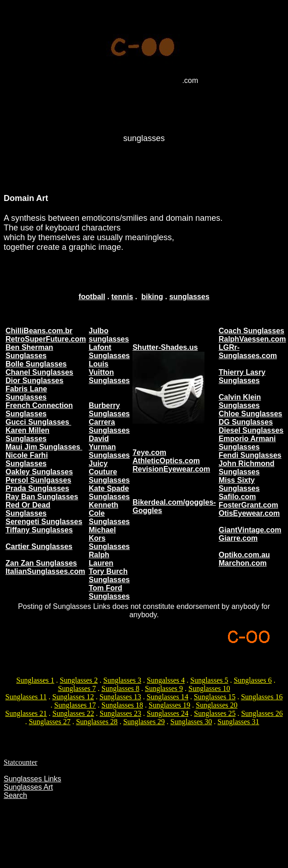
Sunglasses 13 (120, 697)
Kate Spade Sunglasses (109, 493)
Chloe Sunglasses (251, 414)
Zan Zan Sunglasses (41, 563)
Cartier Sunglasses (39, 546)
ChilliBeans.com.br (39, 331)
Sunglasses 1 (35, 680)
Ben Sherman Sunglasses (29, 351)
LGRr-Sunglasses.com (248, 351)
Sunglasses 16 (262, 697)
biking (152, 297)
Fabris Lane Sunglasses (26, 393)
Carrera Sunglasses (109, 426)
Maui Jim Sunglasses (44, 447)
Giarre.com (238, 538)
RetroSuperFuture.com (46, 339)
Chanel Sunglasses (39, 372)
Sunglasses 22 (73, 713)
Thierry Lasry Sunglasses (242, 376)
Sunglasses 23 (120, 713)
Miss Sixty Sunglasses (239, 484)
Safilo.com (237, 497)
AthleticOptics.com (166, 461)
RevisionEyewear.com (171, 469)
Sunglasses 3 (122, 680)
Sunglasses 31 (238, 722)
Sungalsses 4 (166, 680)
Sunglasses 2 (79, 680)
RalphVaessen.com (252, 339)
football (92, 297)
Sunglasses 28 (97, 722)
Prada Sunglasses (37, 488)
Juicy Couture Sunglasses (109, 472)
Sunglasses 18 (122, 705)
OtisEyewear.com (249, 513)
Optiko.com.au (244, 555)
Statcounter (21, 762)
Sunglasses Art (28, 787)
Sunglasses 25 (215, 713)
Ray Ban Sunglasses (42, 497)
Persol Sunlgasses (38, 480)
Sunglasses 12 (73, 697)
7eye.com (149, 452)
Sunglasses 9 (164, 688)
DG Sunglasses (246, 422)
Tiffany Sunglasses (39, 530)
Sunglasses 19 (169, 705)
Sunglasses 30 (191, 722)
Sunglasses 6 (252, 680)
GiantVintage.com (250, 530)
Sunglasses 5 (209, 680)
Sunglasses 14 (168, 697)
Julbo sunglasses (109, 335)
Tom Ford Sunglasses (109, 592)
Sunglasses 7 (77, 688)
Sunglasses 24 (168, 713)
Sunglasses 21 (26, 713)
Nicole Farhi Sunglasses (27, 459)
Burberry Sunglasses (109, 410)
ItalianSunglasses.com (45, 571)
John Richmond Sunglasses (247, 468)
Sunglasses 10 (209, 688)
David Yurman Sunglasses (109, 447)
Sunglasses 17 (75, 705)
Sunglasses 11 (26, 697)
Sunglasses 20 (216, 705)
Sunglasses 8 (120, 688)
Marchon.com (243, 563)
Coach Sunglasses (252, 331)
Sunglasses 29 (144, 722)
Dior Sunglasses (34, 381)
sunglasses (189, 297)
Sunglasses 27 (49, 722)
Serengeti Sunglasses (44, 522)
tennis (122, 297)
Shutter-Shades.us (165, 347)
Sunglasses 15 (215, 697)
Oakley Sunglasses (39, 472)
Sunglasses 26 (262, 713)
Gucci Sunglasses (38, 422)
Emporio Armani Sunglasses (247, 443)
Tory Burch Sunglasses (109, 576)
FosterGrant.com (249, 505)
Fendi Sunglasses (250, 455)
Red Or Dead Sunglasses (28, 509)
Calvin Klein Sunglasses (240, 401)
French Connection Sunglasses (39, 410)
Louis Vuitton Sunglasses (109, 372)
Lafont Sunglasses (109, 351)
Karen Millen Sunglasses (27, 434)
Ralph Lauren (101, 559)
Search (15, 795)
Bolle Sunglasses (36, 364)
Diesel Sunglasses (251, 430)
